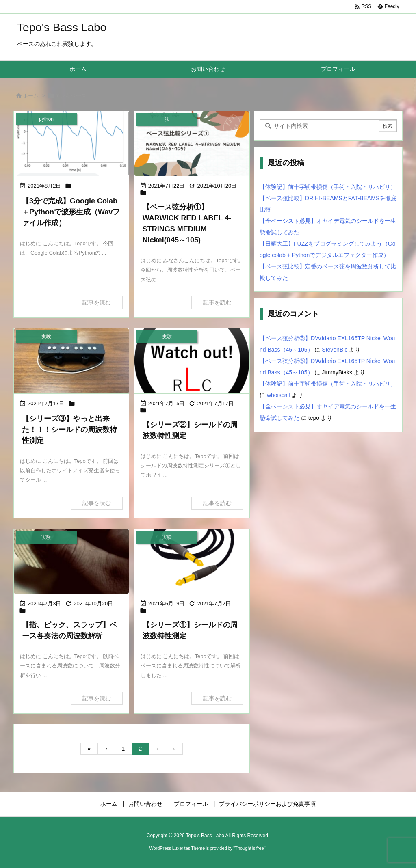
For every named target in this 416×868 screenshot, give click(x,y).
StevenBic (335, 350)
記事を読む (97, 302)
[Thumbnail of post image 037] (71, 561)
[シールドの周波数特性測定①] (192, 561)
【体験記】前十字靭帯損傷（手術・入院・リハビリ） (328, 187)
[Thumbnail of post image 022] (192, 144)
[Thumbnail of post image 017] (192, 361)
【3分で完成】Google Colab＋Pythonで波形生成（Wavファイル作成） (71, 212)
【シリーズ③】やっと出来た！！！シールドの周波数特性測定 (69, 430)
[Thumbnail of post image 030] (71, 144)
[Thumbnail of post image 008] (71, 361)
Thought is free (249, 848)
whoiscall (278, 395)
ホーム (31, 96)
